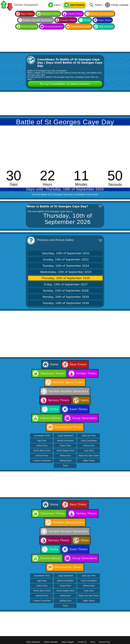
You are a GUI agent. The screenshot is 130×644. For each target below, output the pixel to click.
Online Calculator (51, 642)
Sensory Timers (68, 20)
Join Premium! (77, 5)
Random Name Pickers (102, 14)
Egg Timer (42, 441)
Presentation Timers (81, 26)
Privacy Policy (105, 642)
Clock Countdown (89, 441)
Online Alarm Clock (42, 451)
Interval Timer (42, 456)
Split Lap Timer (89, 436)
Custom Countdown (42, 461)
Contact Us (82, 642)
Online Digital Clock (66, 451)
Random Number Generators (38, 20)
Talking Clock (66, 461)
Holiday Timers (75, 14)
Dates (85, 400)
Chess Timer (66, 446)
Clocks (87, 20)
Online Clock (89, 446)
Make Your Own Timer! (89, 456)
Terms (93, 642)
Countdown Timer (42, 436)
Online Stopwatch (33, 642)
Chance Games (29, 26)
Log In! (57, 5)
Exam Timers (105, 20)
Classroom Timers (51, 14)
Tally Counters (106, 26)
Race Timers (27, 14)
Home (54, 364)
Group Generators (54, 26)
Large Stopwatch (65, 436)
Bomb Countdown (65, 441)
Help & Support (68, 642)
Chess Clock (42, 446)
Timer (65, 466)
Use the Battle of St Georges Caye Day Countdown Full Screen (65, 194)
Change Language (120, 5)
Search (98, 5)
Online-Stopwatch (26, 5)
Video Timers (89, 461)
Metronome (65, 456)
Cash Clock (89, 451)
